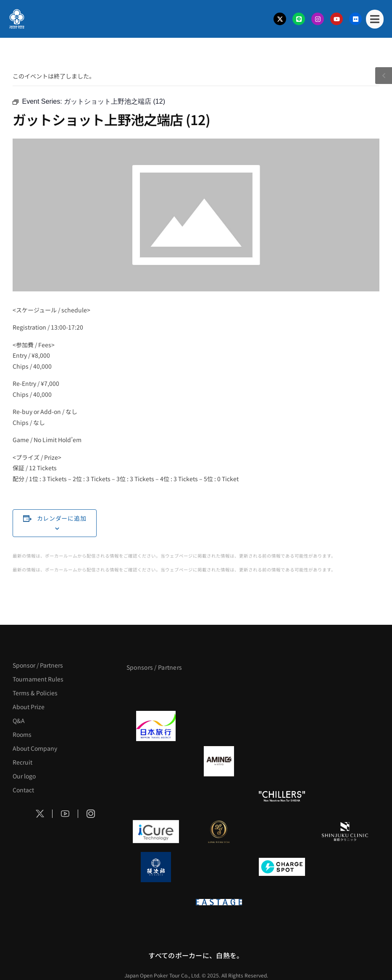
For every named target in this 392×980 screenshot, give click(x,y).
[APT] (156, 691)
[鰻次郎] (156, 867)
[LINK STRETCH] (219, 832)
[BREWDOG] (345, 726)
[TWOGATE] (282, 726)
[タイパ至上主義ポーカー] (345, 691)
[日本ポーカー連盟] (282, 902)
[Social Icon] (40, 814)
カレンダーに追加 (62, 518)
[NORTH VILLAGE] (219, 867)
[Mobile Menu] (375, 19)
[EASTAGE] (219, 902)
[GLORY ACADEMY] (219, 726)
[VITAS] (219, 761)
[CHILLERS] (282, 797)
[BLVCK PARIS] (219, 691)
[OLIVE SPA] (282, 832)
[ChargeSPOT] (282, 867)
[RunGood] (219, 797)
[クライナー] (282, 761)
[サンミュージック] (282, 691)
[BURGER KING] (156, 761)
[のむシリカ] (156, 797)
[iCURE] (156, 832)
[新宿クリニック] (345, 832)
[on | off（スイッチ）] (156, 902)
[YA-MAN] (345, 761)
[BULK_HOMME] (345, 797)
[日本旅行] (156, 726)
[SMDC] (345, 867)
